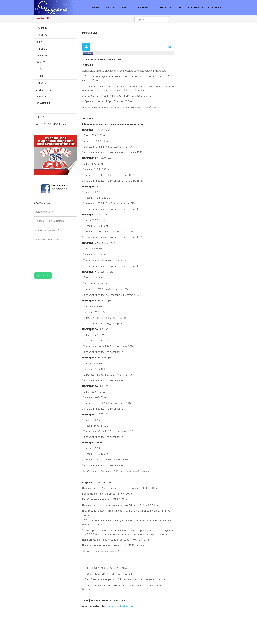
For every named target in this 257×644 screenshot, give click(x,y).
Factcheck (41, 110)
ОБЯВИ (40, 117)
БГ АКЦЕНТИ (43, 103)
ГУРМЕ (40, 76)
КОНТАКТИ (215, 7)
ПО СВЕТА (165, 7)
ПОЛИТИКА (42, 28)
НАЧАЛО (96, 7)
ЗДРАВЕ (40, 42)
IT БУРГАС (41, 96)
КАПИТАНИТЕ (146, 7)
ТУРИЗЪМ (41, 55)
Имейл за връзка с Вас (49, 230)
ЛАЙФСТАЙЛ (43, 83)
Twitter (98, 53)
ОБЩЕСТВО (126, 7)
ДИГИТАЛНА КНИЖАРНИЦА (51, 124)
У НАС (180, 7)
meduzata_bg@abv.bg (120, 606)
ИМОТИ (110, 7)
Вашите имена (44, 212)
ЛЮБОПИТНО (44, 90)
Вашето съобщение (47, 239)
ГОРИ (39, 69)
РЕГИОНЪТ (195, 7)
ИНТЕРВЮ (42, 49)
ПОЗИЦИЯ (42, 35)
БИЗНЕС (41, 62)
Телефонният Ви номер (50, 221)
